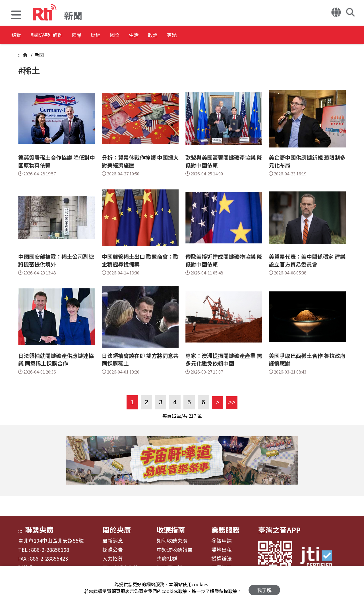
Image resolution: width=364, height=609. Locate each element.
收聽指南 (171, 530)
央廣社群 (167, 559)
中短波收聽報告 (175, 550)
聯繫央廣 (39, 530)
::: (20, 55)
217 (192, 416)
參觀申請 (222, 541)
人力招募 (113, 559)
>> (231, 402)
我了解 (264, 588)
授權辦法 (222, 559)
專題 (222, 35)
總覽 (17, 35)
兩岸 (94, 35)
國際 (146, 35)
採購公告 (113, 550)
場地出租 (222, 550)
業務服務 (226, 530)
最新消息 (113, 541)
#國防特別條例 (56, 35)
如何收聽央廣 (172, 541)
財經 (120, 35)
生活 (171, 35)
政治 (197, 35)
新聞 (39, 55)
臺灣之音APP (279, 530)
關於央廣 (117, 530)
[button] (16, 16)
